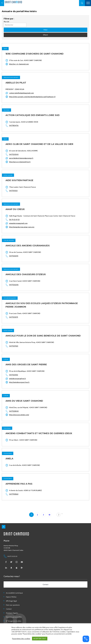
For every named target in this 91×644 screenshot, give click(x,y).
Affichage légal (11, 601)
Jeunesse (6, 110)
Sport (5, 49)
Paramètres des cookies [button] (21, 639)
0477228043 (14, 411)
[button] (82, 3)
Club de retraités (9, 240)
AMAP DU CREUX (15, 209)
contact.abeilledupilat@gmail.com (21, 93)
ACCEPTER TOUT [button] (40, 639)
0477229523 (14, 346)
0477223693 (14, 256)
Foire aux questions (13, 605)
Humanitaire (8, 453)
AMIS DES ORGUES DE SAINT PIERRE (26, 365)
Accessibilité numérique (14, 593)
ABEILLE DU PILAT (16, 83)
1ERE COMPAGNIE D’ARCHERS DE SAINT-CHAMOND (35, 54)
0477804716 (14, 126)
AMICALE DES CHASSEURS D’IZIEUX (26, 274)
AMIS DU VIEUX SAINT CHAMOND (24, 401)
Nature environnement (11, 77)
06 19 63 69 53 (14, 220)
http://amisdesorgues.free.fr (19, 382)
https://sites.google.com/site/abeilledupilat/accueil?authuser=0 (32, 97)
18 (49, 515)
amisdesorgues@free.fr (18, 379)
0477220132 (14, 375)
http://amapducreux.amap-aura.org (22, 227)
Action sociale (8, 175)
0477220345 (14, 154)
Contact (9, 609)
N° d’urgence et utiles (14, 621)
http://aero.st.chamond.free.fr (20, 162)
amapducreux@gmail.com (18, 223)
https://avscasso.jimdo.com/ (19, 415)
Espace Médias (11, 597)
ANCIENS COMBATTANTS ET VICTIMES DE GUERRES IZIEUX (39, 433)
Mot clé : (7, 22)
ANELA (9, 459)
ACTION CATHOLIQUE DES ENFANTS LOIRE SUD (33, 115)
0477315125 (13, 191)
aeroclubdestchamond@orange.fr (21, 158)
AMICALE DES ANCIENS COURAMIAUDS (28, 246)
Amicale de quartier (10, 298)
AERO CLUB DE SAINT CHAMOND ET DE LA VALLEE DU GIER (39, 144)
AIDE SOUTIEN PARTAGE (19, 180)
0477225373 (14, 317)
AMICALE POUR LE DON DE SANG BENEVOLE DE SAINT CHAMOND (43, 336)
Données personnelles (14, 617)
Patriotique (7, 428)
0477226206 (14, 285)
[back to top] (4, 527)
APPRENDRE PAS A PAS (19, 484)
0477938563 (14, 494)
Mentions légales (12, 613)
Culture (6, 359)
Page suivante (59, 515)
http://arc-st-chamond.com (19, 64)
